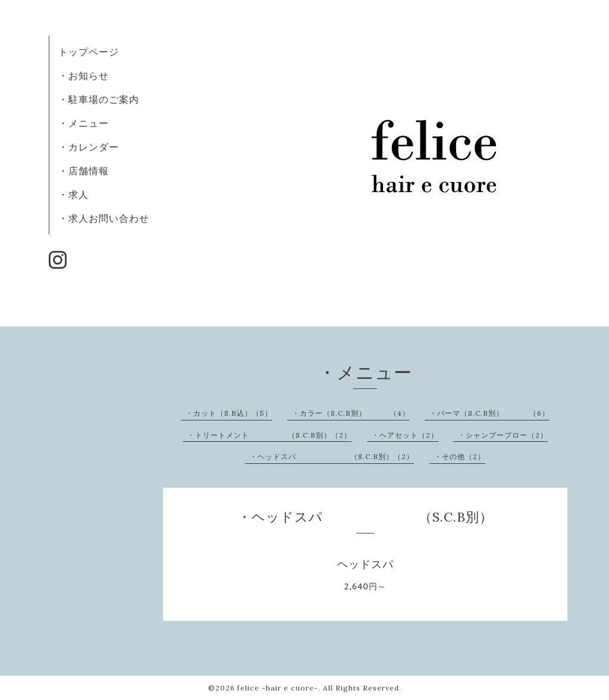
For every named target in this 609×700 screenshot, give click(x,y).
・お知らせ (84, 76)
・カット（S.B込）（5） (229, 413)
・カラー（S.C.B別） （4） (351, 413)
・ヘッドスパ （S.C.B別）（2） (332, 456)
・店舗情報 (84, 171)
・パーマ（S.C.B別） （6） (489, 413)
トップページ (89, 52)
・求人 (73, 194)
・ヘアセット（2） (405, 435)
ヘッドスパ (365, 564)
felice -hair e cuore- (278, 688)
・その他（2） (460, 456)
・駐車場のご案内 (99, 99)
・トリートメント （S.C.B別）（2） (269, 435)
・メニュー (84, 123)
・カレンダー (89, 147)
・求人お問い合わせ (104, 218)
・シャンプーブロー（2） (503, 435)
